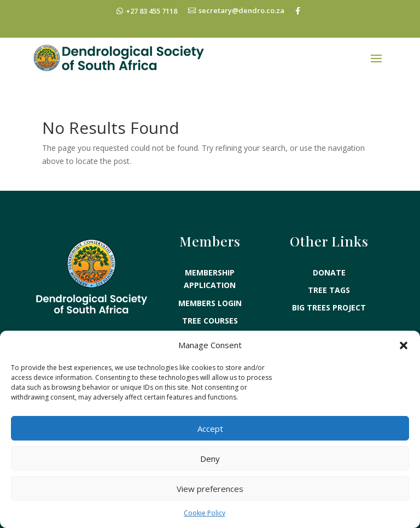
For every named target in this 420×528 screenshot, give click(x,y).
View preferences (210, 489)
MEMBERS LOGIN (210, 292)
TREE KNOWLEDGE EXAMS (210, 327)
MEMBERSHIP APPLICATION (210, 268)
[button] (404, 345)
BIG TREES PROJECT (329, 297)
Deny (210, 459)
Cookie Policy (205, 513)
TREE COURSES (210, 310)
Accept (210, 429)
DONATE (329, 262)
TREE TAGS (329, 279)
